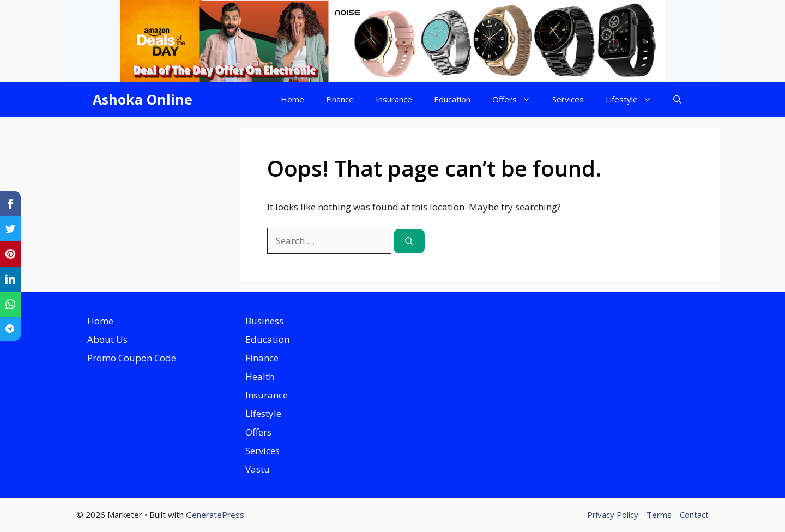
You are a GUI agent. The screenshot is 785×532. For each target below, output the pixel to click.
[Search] (409, 241)
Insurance (394, 99)
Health (260, 376)
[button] (677, 99)
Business (264, 321)
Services (568, 99)
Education (452, 99)
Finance (340, 99)
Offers (517, 99)
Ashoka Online (143, 99)
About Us (107, 339)
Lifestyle (634, 99)
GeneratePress (215, 515)
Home (292, 99)
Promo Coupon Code (132, 358)
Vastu (258, 469)
